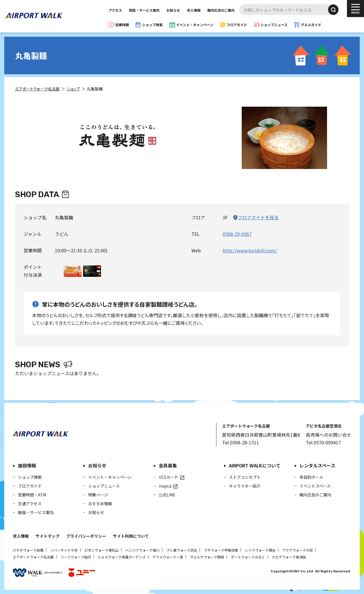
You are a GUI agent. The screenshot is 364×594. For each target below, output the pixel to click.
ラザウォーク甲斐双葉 (221, 550)
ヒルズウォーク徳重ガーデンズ (122, 557)
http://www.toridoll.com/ (250, 250)
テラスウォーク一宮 (168, 557)
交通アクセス (30, 504)
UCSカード (168, 477)
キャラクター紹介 (245, 486)
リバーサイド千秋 (64, 550)
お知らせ (173, 10)
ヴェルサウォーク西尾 (207, 557)
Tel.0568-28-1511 (241, 442)
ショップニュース (274, 25)
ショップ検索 (152, 25)
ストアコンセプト (245, 477)
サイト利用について (131, 536)
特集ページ (98, 495)
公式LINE (167, 495)
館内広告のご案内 (221, 10)
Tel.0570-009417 (323, 442)
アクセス (115, 10)
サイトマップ (47, 536)
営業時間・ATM (32, 495)
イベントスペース (315, 486)
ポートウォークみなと (248, 557)
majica (165, 486)
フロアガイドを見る (258, 217)
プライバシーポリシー (86, 536)
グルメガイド (311, 25)
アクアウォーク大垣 (298, 550)
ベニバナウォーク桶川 (142, 550)
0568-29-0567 (237, 234)
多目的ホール (311, 477)
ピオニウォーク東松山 (102, 550)
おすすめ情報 (100, 504)
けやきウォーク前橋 (28, 550)
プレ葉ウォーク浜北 (182, 550)
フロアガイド (237, 25)
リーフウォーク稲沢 (76, 557)
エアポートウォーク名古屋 (33, 557)
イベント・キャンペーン (195, 25)
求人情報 (194, 10)
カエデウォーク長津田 (289, 557)
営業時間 (122, 25)
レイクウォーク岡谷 (260, 550)
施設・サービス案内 (144, 10)
